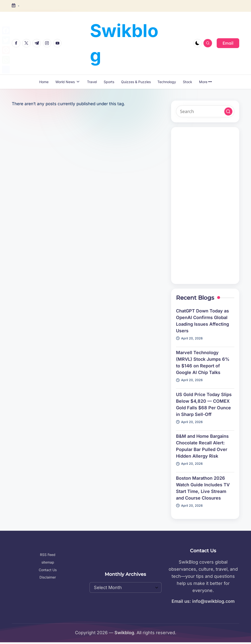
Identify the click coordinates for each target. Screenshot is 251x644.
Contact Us (48, 570)
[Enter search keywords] (205, 111)
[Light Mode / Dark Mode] (197, 43)
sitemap (48, 562)
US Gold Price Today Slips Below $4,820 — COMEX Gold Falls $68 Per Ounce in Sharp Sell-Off (204, 404)
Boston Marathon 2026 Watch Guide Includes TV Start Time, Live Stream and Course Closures (203, 488)
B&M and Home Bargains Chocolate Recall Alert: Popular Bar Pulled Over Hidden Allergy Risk (202, 446)
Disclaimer (48, 577)
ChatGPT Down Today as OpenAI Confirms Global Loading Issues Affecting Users (202, 321)
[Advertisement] (205, 206)
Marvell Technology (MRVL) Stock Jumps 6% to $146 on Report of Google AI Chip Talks (203, 362)
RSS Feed (48, 555)
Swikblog (124, 43)
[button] (228, 43)
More (205, 82)
